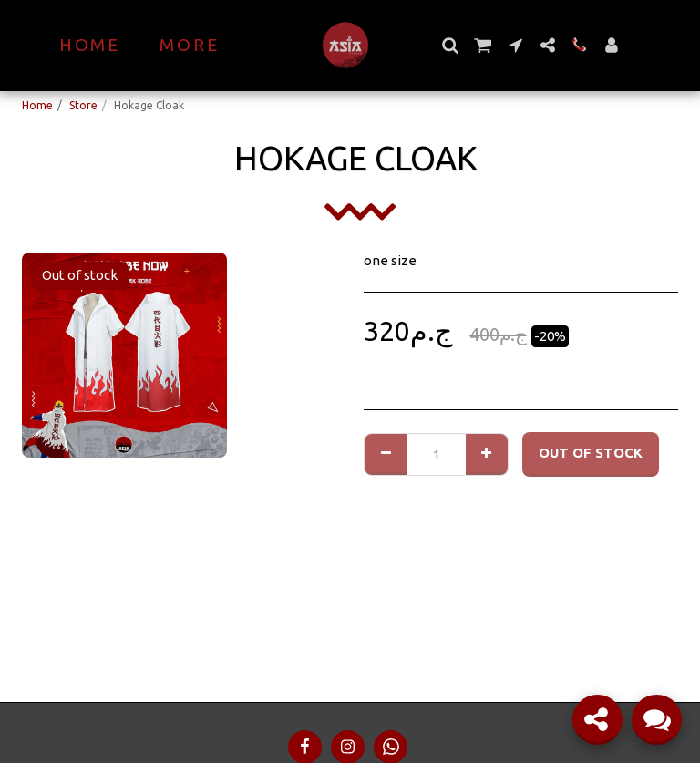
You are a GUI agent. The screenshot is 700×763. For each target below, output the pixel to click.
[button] (450, 45)
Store (83, 105)
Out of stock (591, 453)
